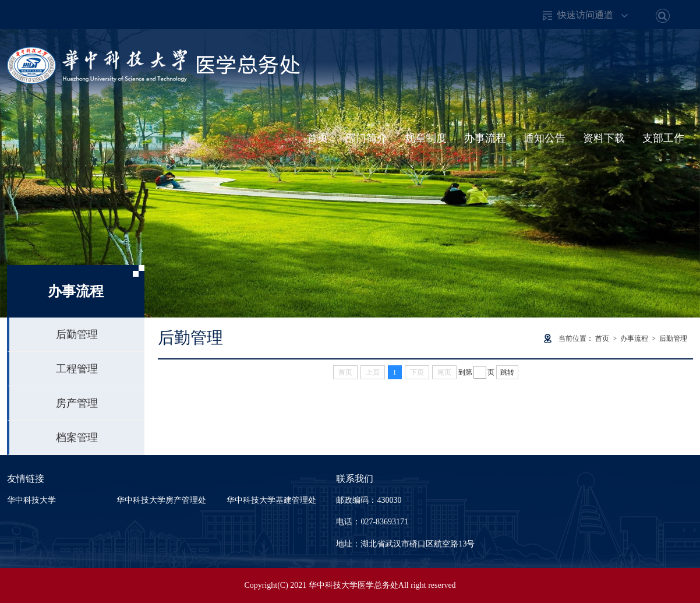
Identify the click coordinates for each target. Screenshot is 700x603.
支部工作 (663, 138)
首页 (317, 138)
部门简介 (366, 138)
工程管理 (77, 369)
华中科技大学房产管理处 (161, 500)
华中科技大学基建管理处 (271, 500)
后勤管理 (77, 334)
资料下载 (604, 138)
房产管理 (77, 403)
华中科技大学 (31, 500)
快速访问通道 (585, 15)
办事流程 (485, 138)
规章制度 (426, 138)
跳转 (507, 372)
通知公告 (545, 138)
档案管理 (77, 438)
